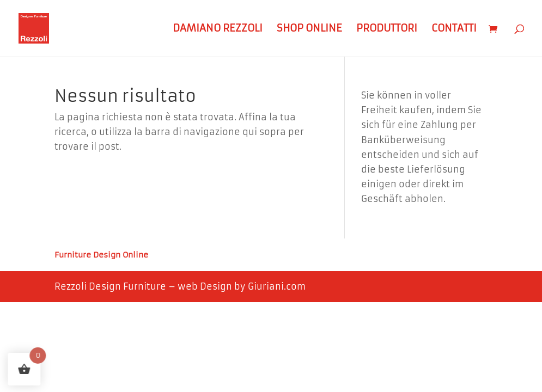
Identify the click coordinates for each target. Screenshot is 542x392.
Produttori (387, 29)
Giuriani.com (277, 286)
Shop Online (309, 29)
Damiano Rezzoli (218, 29)
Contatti (454, 29)
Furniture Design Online (101, 255)
